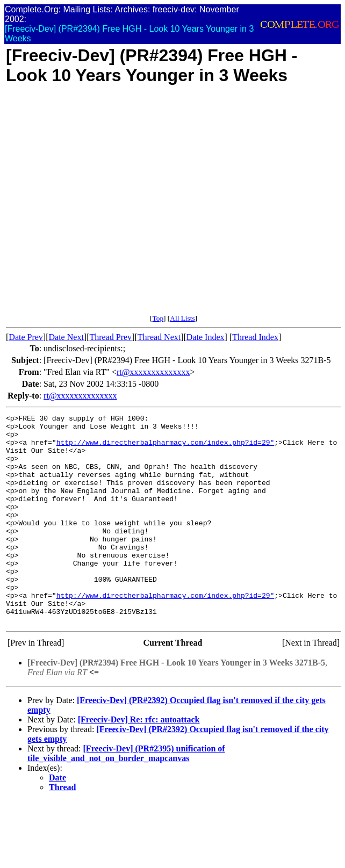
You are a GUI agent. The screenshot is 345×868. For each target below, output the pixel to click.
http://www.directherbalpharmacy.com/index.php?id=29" (166, 449)
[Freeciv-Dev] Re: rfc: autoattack (139, 761)
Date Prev (26, 337)
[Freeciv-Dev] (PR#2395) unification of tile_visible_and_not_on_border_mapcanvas (126, 795)
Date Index (206, 337)
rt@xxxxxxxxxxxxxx (153, 372)
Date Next (66, 337)
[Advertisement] (109, 205)
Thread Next (159, 337)
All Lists (182, 318)
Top (158, 318)
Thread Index (255, 337)
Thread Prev (110, 337)
